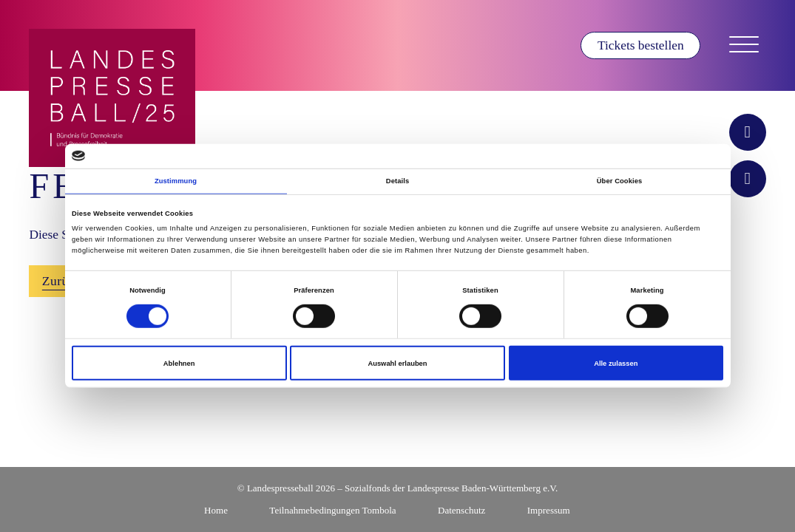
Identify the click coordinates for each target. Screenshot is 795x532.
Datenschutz (461, 510)
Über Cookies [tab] (620, 181)
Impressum (549, 510)
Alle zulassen (616, 363)
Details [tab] (397, 181)
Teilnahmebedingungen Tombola (332, 510)
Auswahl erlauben (397, 363)
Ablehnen (179, 363)
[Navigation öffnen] (744, 45)
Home (216, 510)
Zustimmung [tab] (176, 181)
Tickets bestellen (641, 45)
